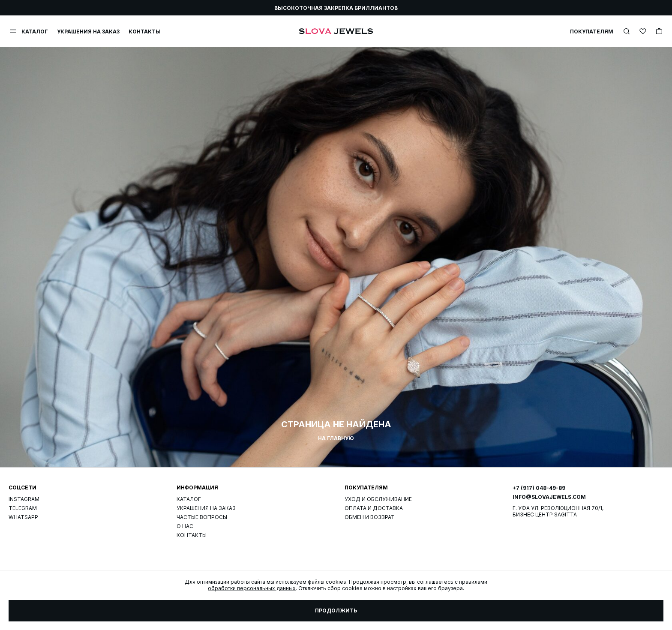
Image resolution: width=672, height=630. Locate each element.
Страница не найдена (336, 424)
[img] (627, 31)
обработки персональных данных (252, 588)
